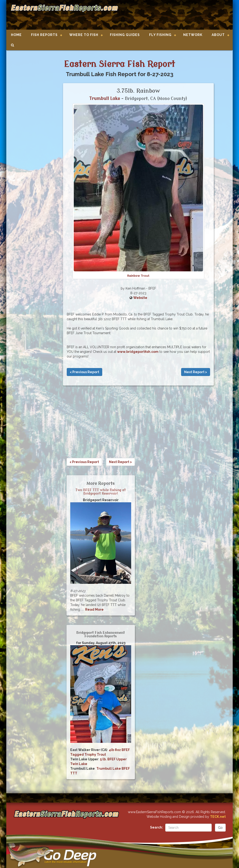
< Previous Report (84, 372)
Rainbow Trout (138, 276)
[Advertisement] (174, 15)
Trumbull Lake (105, 99)
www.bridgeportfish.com (138, 352)
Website (140, 298)
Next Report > (196, 372)
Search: (156, 827)
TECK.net (218, 817)
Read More (94, 609)
